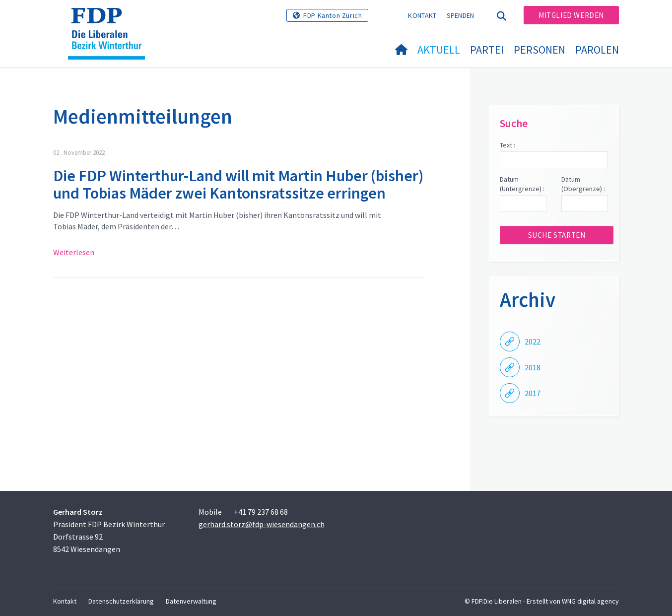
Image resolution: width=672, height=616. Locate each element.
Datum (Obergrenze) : (583, 184)
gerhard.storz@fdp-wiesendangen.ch (262, 524)
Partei (487, 50)
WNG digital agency (590, 601)
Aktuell (439, 50)
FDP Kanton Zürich (333, 15)
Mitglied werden (571, 15)
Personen (539, 50)
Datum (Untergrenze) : (522, 184)
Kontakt (422, 15)
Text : (507, 145)
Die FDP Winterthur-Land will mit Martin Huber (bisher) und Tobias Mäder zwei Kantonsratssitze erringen (238, 184)
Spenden (461, 15)
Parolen (597, 50)
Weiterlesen (74, 252)
